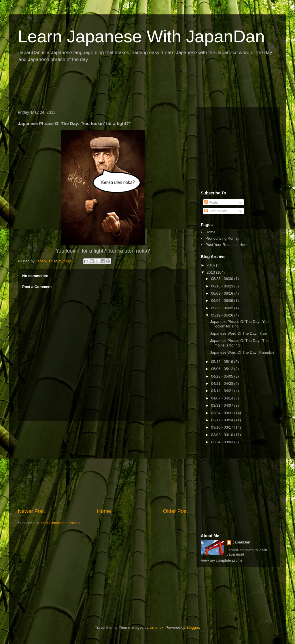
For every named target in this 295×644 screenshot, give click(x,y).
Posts (211, 202)
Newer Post (31, 511)
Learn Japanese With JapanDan (141, 36)
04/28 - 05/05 (223, 376)
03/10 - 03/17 (223, 427)
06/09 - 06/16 (223, 293)
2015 (211, 265)
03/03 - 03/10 (223, 435)
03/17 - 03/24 (223, 420)
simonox (156, 627)
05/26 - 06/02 (223, 308)
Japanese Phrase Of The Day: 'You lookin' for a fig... (239, 324)
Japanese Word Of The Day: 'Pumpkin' (242, 352)
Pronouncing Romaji (222, 238)
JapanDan (241, 542)
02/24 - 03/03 (223, 442)
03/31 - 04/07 (223, 405)
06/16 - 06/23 (223, 286)
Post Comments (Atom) (60, 523)
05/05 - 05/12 (223, 369)
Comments (215, 211)
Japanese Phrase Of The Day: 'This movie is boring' (240, 343)
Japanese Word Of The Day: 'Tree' (239, 333)
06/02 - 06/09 (223, 301)
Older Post (175, 511)
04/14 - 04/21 (223, 391)
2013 (211, 272)
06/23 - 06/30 (223, 279)
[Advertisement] (120, 87)
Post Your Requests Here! (227, 245)
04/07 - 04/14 (223, 398)
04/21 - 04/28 (223, 383)
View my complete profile (222, 560)
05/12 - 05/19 (223, 362)
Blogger (193, 627)
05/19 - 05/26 (223, 315)
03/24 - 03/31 (223, 413)
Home (104, 511)
